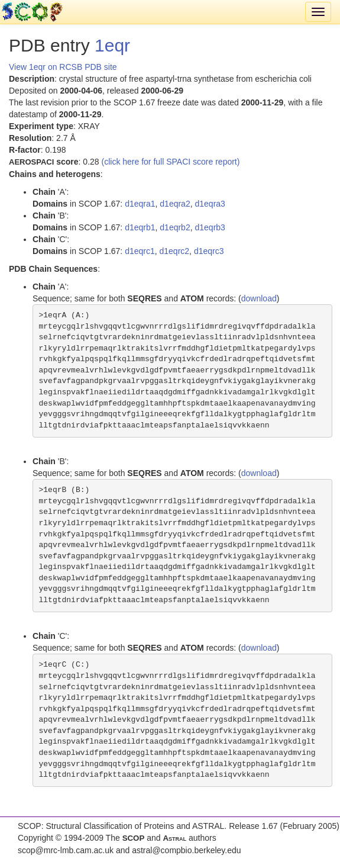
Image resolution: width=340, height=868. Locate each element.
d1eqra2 (175, 204)
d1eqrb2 (175, 227)
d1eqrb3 (210, 227)
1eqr (112, 45)
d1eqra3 (210, 204)
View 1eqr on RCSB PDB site (63, 67)
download (259, 298)
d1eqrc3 (209, 251)
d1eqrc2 (175, 251)
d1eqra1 (140, 204)
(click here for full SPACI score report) (171, 162)
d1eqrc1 (140, 251)
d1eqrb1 (140, 227)
